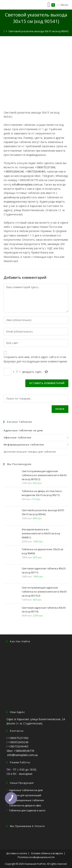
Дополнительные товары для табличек (30, 452)
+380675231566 (45, 167)
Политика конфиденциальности (36, 857)
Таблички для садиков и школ (27, 810)
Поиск (60, 409)
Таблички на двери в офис (25, 805)
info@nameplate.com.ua (27, 184)
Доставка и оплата (17, 853)
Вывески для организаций (25, 795)
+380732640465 (35, 171)
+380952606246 (14, 171)
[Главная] (4, 31)
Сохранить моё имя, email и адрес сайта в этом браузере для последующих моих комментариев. (36, 359)
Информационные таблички (26, 800)
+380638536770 (24, 751)
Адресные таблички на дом (26, 790)
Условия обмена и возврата (47, 853)
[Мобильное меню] (62, 5)
